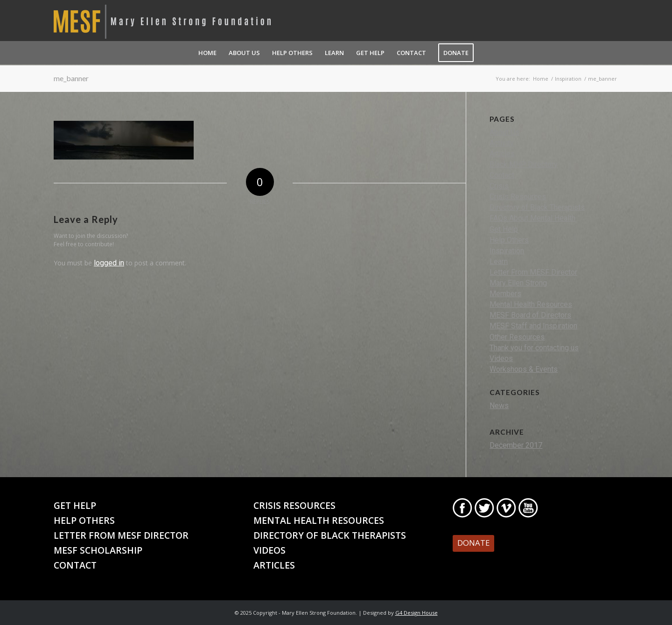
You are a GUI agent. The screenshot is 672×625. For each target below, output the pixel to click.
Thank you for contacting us (534, 348)
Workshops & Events (524, 369)
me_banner (71, 78)
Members (505, 294)
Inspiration (507, 251)
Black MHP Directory (524, 164)
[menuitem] (207, 53)
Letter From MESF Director (533, 272)
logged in (109, 263)
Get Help (504, 229)
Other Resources (517, 337)
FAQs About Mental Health (532, 218)
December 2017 (516, 445)
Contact (502, 175)
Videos (501, 358)
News (499, 406)
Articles (502, 154)
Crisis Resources (518, 197)
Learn (499, 261)
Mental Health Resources (531, 304)
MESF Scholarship (98, 550)
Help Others (509, 240)
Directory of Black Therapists (537, 207)
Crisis (499, 186)
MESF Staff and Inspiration (533, 326)
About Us (504, 132)
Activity (502, 143)
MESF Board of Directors (530, 315)
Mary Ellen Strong (518, 283)
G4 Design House (416, 613)
